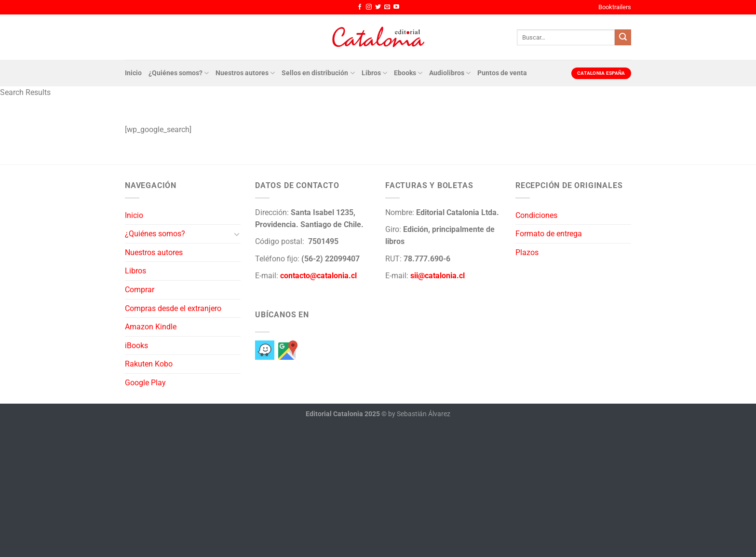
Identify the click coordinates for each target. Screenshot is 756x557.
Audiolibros (450, 73)
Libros (374, 73)
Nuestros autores (245, 73)
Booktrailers (615, 7)
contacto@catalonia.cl (318, 276)
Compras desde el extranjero (173, 308)
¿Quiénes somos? (179, 73)
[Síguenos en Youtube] (396, 7)
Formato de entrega (549, 234)
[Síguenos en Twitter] (378, 7)
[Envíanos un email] (387, 7)
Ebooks (408, 73)
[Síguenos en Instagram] (369, 7)
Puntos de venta (502, 73)
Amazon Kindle (151, 327)
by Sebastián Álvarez (419, 414)
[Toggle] (237, 234)
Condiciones (536, 215)
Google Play (145, 383)
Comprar (140, 290)
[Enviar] (623, 38)
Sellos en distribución (318, 73)
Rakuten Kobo (149, 364)
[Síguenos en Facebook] (360, 7)
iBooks (136, 346)
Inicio (133, 73)
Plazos (527, 252)
